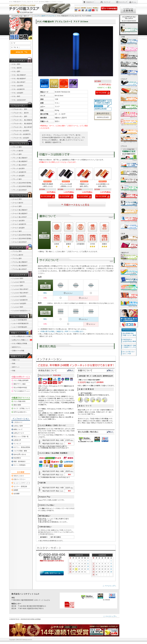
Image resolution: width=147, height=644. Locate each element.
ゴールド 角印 (17, 231)
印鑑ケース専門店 (129, 72)
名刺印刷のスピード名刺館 (129, 165)
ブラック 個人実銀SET (20, 158)
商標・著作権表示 (20, 461)
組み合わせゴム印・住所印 (129, 99)
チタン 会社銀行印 (18, 89)
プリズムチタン (18, 248)
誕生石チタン (17, 347)
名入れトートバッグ (129, 265)
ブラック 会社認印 (18, 176)
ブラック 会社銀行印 (19, 172)
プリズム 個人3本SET (19, 269)
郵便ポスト (129, 246)
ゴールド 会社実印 (18, 221)
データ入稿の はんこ (129, 132)
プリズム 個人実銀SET (20, 262)
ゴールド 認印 (17, 206)
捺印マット (16, 367)
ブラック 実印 (17, 147)
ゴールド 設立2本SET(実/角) (22, 235)
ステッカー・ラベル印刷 (129, 219)
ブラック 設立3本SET (19, 190)
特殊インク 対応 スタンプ (129, 139)
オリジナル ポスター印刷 (129, 196)
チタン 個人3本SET (19, 82)
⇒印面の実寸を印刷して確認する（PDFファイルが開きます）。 (63, 331)
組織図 (16, 490)
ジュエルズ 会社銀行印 (20, 300)
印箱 (14, 371)
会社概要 (17, 494)
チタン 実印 (16, 64)
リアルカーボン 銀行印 (20, 113)
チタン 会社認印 (18, 93)
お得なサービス (19, 433)
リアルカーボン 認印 (20, 116)
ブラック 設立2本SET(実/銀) (22, 186)
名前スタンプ (129, 114)
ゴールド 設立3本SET (19, 242)
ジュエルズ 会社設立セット (21, 311)
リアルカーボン (18, 106)
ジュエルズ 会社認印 (19, 303)
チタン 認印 (16, 71)
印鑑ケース (16, 360)
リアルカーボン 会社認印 (21, 138)
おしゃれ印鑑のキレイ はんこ (129, 49)
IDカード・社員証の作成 (129, 188)
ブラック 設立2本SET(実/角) (22, 183)
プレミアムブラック (20, 144)
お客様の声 (17, 440)
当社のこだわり (19, 476)
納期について (18, 429)
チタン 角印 (16, 96)
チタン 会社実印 (18, 86)
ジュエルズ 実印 (18, 278)
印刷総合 (129, 154)
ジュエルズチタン (19, 275)
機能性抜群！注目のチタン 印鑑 (129, 41)
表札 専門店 (129, 238)
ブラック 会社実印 (18, 168)
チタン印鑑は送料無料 (21, 380)
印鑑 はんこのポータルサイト (129, 30)
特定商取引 (17, 458)
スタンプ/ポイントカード (129, 180)
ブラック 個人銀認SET (20, 161)
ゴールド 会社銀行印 (19, 224)
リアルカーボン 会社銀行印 (21, 134)
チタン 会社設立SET (19, 100)
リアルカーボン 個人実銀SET (23, 120)
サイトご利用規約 (20, 465)
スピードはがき (129, 227)
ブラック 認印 (17, 154)
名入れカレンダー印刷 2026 (129, 257)
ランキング (17, 444)
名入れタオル (129, 273)
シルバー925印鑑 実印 (20, 320)
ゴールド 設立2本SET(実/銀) (22, 238)
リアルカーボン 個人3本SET (22, 127)
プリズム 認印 (17, 258)
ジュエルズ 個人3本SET (20, 293)
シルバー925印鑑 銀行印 (20, 323)
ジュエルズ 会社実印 (19, 296)
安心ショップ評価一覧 (21, 437)
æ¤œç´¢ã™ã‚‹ (20, 52)
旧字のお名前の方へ (20, 412)
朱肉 (14, 363)
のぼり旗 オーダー (129, 296)
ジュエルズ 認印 (18, 286)
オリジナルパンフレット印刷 (129, 204)
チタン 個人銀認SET (19, 79)
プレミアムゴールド (20, 196)
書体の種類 (17, 405)
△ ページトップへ (109, 586)
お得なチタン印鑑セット (23, 340)
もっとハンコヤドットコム (23, 483)
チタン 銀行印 (17, 68)
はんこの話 (129, 353)
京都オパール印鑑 (18, 351)
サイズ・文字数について (22, 408)
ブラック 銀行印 (18, 151)
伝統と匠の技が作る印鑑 (129, 57)
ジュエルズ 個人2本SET (20, 289)
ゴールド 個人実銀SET (20, 210)
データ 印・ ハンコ (129, 107)
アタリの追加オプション (22, 391)
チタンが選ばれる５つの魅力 (22, 336)
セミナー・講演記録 (20, 486)
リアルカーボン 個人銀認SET (23, 123)
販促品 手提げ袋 (129, 303)
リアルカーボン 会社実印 (21, 131)
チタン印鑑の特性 (20, 401)
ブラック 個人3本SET (19, 165)
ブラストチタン (18, 61)
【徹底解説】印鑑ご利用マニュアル (129, 347)
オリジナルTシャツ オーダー (129, 211)
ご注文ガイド (18, 422)
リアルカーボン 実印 (20, 109)
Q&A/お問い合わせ (20, 454)
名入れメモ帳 (129, 280)
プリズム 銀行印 (18, 255)
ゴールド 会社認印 (18, 228)
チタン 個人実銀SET (19, 75)
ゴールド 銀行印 (18, 203)
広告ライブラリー (20, 479)
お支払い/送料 (18, 426)
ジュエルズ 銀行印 (18, 282)
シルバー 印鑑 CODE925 (129, 64)
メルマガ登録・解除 (20, 451)
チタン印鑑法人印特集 (20, 343)
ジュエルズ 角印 (18, 307)
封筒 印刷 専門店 (129, 173)
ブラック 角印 (17, 179)
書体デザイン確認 (20, 384)
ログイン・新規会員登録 (22, 447)
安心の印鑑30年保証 (20, 388)
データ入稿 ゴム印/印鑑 (129, 91)
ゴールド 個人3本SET (19, 217)
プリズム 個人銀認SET (20, 266)
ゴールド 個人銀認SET (20, 213)
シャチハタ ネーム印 (129, 84)
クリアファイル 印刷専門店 (129, 288)
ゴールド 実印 (17, 199)
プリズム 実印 (17, 251)
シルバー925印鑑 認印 (20, 327)
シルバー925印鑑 (19, 316)
